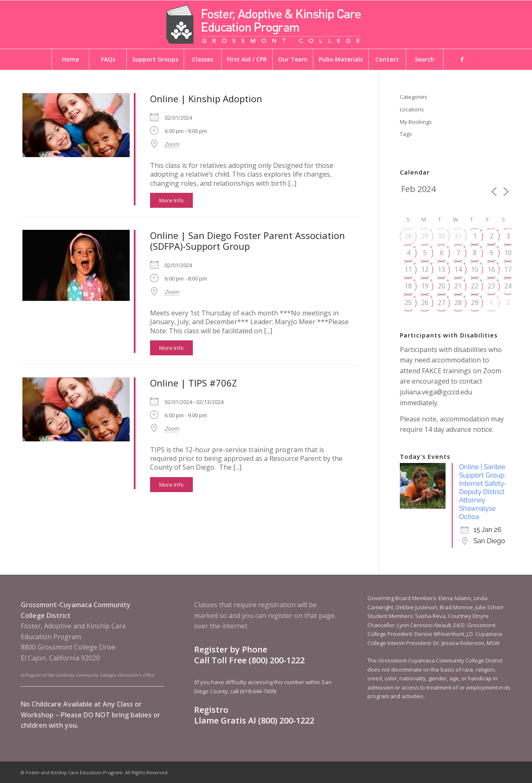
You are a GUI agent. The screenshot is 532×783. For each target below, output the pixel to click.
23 (491, 286)
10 (508, 253)
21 (458, 286)
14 (458, 269)
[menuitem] (70, 59)
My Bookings (416, 122)
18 (408, 286)
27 (441, 303)
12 (425, 269)
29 (425, 236)
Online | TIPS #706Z (193, 383)
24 (508, 286)
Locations (412, 109)
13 (441, 269)
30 (441, 236)
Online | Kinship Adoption (206, 98)
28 (408, 236)
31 (458, 236)
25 (408, 303)
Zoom (172, 144)
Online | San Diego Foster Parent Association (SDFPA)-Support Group (248, 241)
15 (475, 269)
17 (508, 269)
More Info (171, 200)
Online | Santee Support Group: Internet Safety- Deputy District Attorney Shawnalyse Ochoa (483, 492)
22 (475, 286)
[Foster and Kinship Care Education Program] (266, 25)
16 (491, 269)
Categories (414, 97)
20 (441, 286)
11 (408, 269)
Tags (406, 134)
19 (425, 286)
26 (425, 303)
